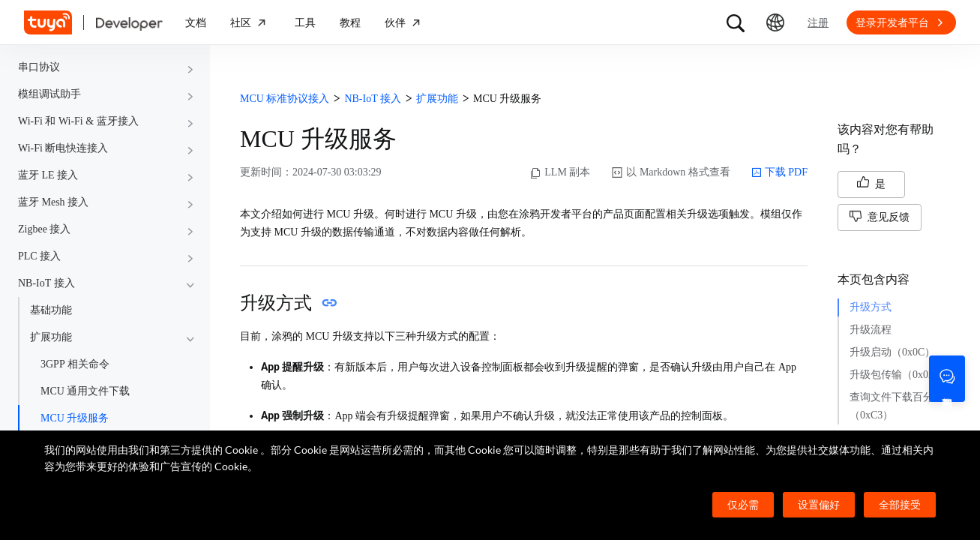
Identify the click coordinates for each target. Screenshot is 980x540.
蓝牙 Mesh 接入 (53, 202)
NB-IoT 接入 (46, 283)
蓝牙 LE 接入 (48, 175)
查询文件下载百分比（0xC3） (897, 406)
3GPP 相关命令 (75, 364)
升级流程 (871, 330)
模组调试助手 (49, 94)
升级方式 (871, 307)
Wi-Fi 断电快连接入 (63, 148)
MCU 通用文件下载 (85, 391)
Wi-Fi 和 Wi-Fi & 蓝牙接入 (78, 121)
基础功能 (51, 310)
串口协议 (39, 67)
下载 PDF (779, 172)
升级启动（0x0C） (892, 352)
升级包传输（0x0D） (898, 375)
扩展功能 (51, 337)
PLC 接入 (39, 256)
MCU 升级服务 (75, 418)
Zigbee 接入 (44, 229)
